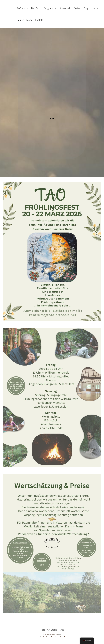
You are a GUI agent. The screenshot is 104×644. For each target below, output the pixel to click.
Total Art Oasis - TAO (51, 635)
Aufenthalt (65, 8)
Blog (86, 8)
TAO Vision (22, 8)
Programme (50, 8)
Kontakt (39, 20)
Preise (77, 8)
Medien (95, 8)
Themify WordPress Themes (60, 637)
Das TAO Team (24, 20)
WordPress (46, 637)
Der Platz (36, 8)
